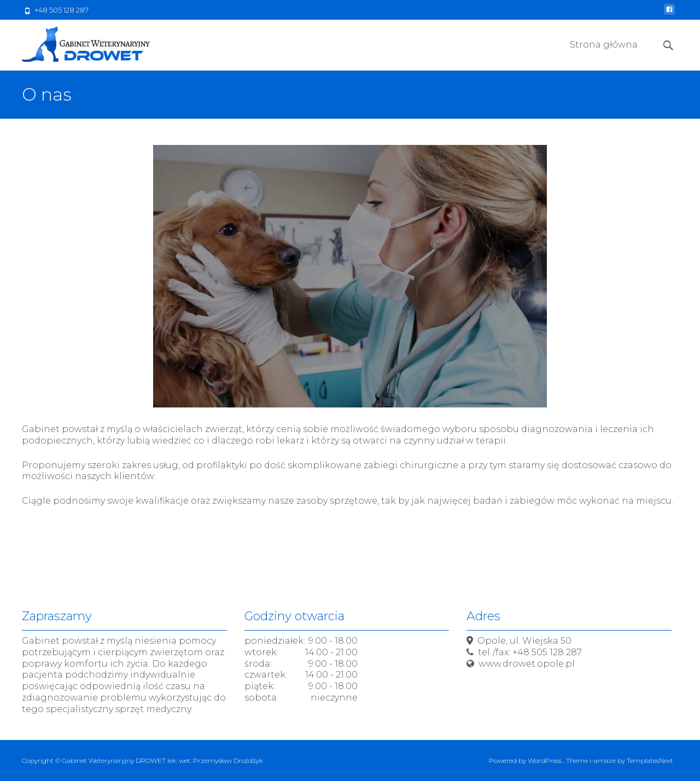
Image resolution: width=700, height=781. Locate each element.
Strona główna (604, 55)
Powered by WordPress (526, 760)
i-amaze (603, 760)
